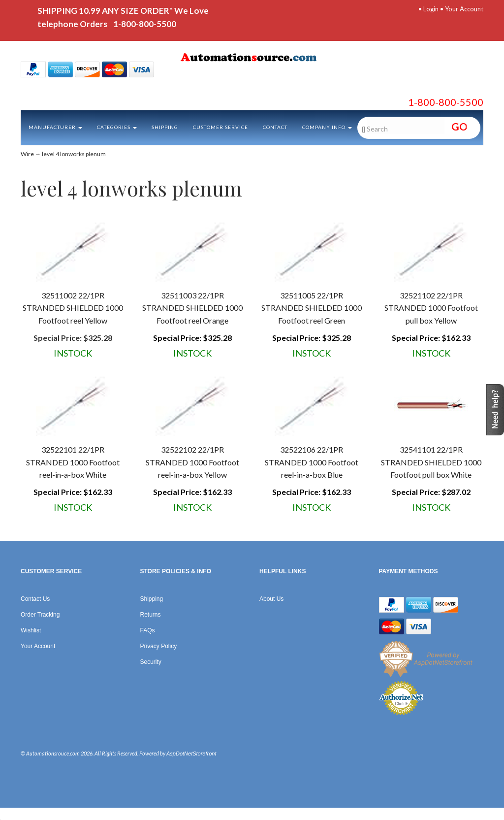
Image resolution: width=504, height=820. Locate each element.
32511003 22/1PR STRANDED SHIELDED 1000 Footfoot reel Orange (192, 308)
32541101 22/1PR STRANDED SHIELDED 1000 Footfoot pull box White (431, 462)
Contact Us (35, 599)
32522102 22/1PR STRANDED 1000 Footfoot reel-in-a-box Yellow (192, 462)
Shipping (165, 127)
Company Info (327, 127)
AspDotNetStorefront (191, 754)
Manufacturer (55, 127)
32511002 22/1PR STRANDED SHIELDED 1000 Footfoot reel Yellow (73, 308)
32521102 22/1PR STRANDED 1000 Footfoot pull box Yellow (431, 308)
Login (431, 9)
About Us (271, 599)
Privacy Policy (159, 646)
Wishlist (31, 630)
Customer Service (220, 127)
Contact (275, 127)
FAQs (148, 630)
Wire (27, 154)
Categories (117, 127)
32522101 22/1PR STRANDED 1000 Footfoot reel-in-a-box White (73, 462)
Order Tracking (40, 615)
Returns (151, 615)
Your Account (464, 9)
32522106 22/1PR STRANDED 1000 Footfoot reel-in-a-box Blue (312, 462)
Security (151, 662)
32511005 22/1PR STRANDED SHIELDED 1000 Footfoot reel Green (312, 308)
